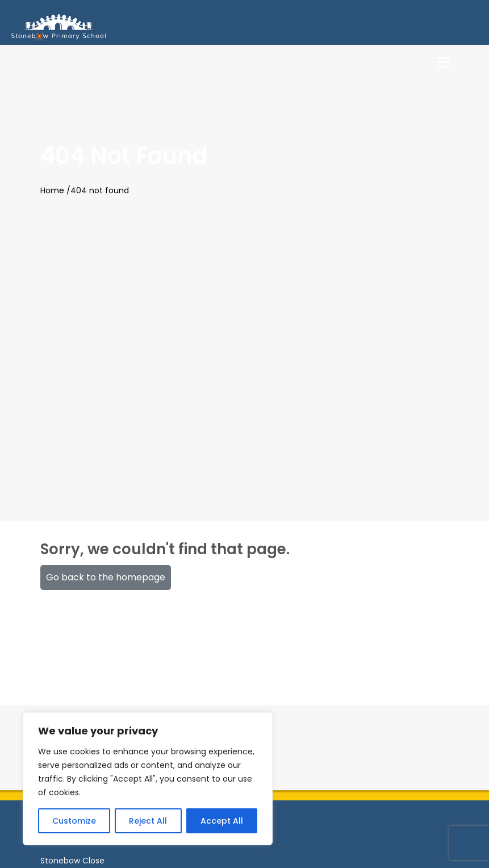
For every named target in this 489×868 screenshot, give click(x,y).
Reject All (148, 821)
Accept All (222, 821)
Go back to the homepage (106, 577)
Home (52, 190)
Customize (74, 821)
